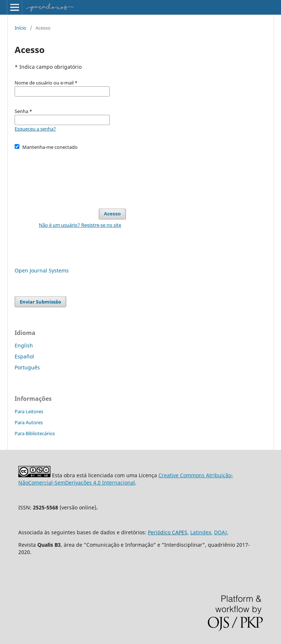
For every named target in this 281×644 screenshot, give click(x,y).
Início (20, 28)
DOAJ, (221, 532)
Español (24, 356)
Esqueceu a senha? (35, 129)
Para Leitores (29, 411)
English (24, 345)
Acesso (112, 214)
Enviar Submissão (40, 302)
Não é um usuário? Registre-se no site (80, 225)
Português (27, 367)
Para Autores (29, 422)
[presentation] (70, 176)
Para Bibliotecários (35, 433)
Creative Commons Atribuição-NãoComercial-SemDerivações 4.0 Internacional (126, 479)
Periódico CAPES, (168, 532)
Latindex (201, 532)
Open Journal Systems (42, 270)
